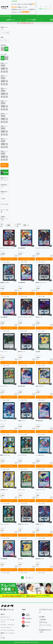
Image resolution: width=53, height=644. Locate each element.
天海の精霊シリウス (4, 490)
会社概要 (42, 617)
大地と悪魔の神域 (4, 317)
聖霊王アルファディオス (5, 455)
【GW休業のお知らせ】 (26, 23)
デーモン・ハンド (4, 352)
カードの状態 (31, 20)
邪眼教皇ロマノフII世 (4, 283)
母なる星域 (38, 352)
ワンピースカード (6, 627)
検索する (4, 165)
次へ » (31, 578)
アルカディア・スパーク (40, 490)
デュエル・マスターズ (7, 625)
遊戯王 (3, 614)
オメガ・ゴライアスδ (22, 455)
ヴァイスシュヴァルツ (7, 630)
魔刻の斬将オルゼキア (40, 559)
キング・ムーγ (3, 421)
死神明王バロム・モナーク (41, 283)
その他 (3, 638)
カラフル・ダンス (4, 386)
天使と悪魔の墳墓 (21, 248)
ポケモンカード (5, 617)
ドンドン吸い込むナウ (40, 455)
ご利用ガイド (10, 20)
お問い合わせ (43, 622)
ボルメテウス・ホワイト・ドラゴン (7, 248)
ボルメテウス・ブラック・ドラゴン (43, 248)
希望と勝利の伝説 (21, 386)
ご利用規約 (43, 620)
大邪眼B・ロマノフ (22, 421)
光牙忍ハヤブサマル (40, 386)
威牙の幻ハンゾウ (39, 317)
